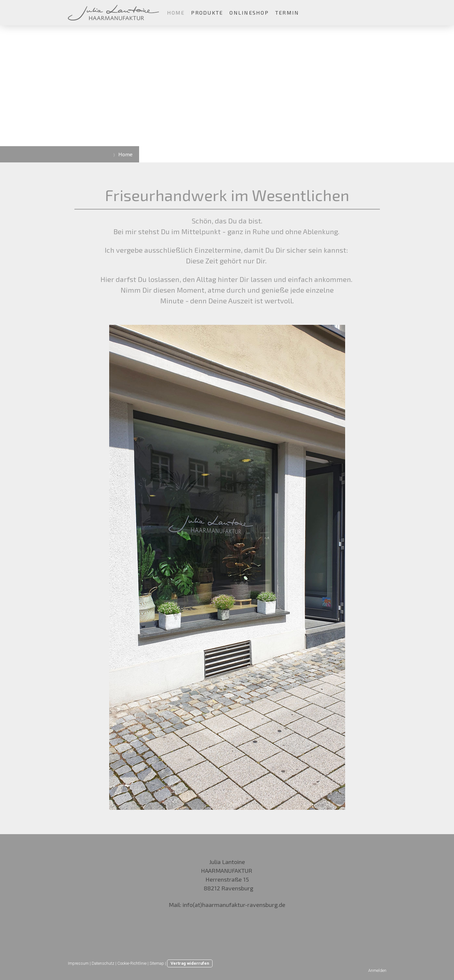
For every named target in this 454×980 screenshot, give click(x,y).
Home (176, 13)
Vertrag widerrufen (190, 963)
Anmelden (377, 970)
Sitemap (157, 963)
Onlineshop (249, 13)
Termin (287, 13)
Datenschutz (103, 963)
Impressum (78, 963)
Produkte (207, 13)
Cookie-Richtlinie (132, 963)
